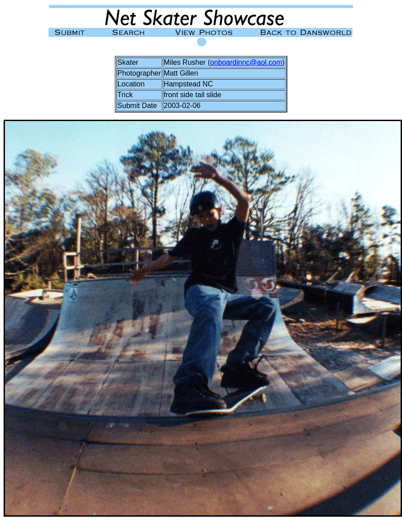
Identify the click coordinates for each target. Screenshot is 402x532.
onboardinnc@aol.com (246, 62)
